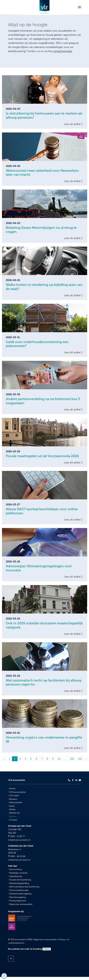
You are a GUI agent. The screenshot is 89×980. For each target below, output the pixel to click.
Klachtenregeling (17, 897)
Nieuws (12, 816)
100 (72, 759)
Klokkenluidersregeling (20, 894)
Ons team (14, 795)
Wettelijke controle (18, 873)
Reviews (13, 799)
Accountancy (15, 869)
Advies (12, 809)
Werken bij (14, 813)
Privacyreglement (17, 901)
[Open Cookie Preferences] (4, 976)
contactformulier (62, 51)
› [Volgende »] (86, 759)
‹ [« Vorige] (4, 759)
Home (12, 788)
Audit (11, 806)
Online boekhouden (18, 890)
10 (59, 759)
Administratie (15, 802)
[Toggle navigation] (79, 7)
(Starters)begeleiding (19, 883)
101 (80, 759)
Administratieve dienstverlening (24, 887)
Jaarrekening (15, 876)
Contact (13, 820)
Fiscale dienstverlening (20, 880)
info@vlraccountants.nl (19, 840)
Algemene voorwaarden (20, 904)
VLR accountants (17, 792)
